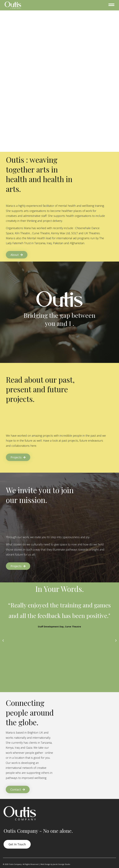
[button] (3, 641)
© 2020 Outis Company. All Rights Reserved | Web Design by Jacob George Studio (37, 864)
